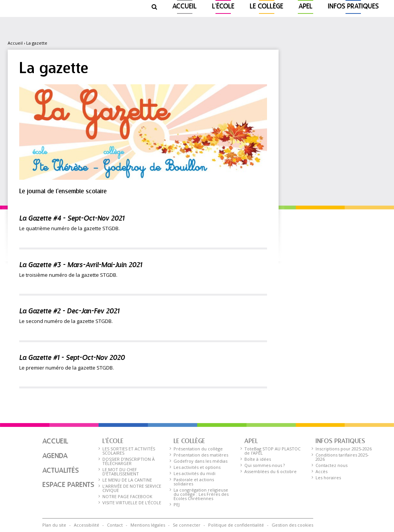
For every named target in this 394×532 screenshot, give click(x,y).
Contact (115, 525)
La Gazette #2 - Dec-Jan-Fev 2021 (69, 312)
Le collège (266, 7)
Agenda (55, 456)
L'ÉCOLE (223, 7)
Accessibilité (87, 525)
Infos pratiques (353, 7)
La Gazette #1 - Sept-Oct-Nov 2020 (72, 358)
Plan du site (54, 525)
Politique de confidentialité (236, 525)
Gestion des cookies (292, 525)
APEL (306, 7)
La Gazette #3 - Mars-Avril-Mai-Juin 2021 (81, 265)
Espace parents (68, 485)
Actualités (61, 471)
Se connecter (187, 525)
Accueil (184, 7)
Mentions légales (148, 525)
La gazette (37, 43)
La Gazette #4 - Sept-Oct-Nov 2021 (72, 219)
